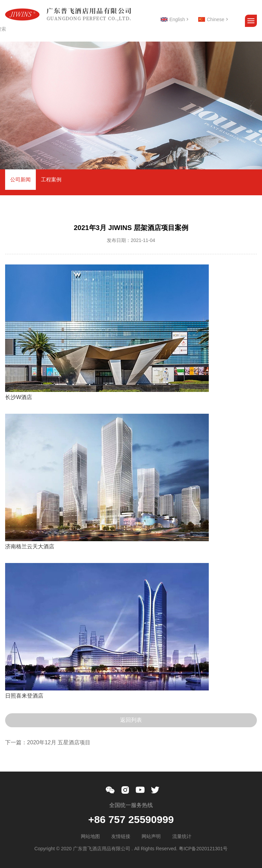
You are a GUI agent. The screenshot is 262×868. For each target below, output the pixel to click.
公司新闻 (20, 179)
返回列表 (131, 720)
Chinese (215, 19)
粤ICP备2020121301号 (203, 849)
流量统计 (182, 836)
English (177, 19)
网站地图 (90, 836)
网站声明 (151, 836)
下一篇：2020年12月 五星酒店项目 (48, 742)
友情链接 (121, 836)
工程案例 (51, 179)
